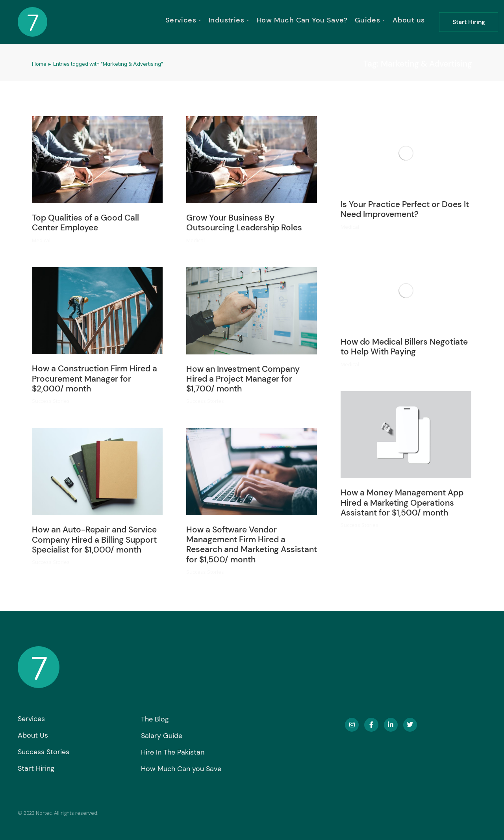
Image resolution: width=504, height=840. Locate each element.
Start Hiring (469, 22)
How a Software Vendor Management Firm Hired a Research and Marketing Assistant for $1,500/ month (252, 545)
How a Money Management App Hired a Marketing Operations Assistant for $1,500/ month (402, 503)
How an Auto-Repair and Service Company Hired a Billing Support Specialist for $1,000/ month (94, 540)
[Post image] (97, 160)
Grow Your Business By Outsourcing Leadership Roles (244, 223)
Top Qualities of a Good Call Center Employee (85, 223)
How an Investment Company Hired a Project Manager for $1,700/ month (243, 379)
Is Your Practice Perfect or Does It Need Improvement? (405, 209)
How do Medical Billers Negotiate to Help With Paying (404, 347)
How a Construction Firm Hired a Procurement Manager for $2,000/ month (94, 378)
